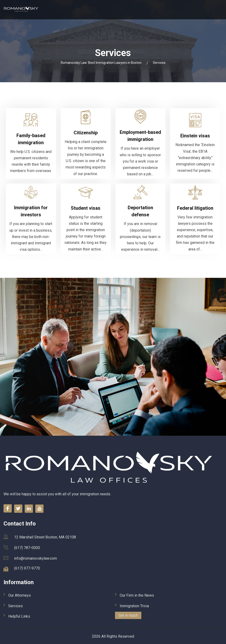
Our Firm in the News (137, 595)
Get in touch (128, 615)
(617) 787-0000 (27, 548)
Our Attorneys (20, 595)
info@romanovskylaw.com (36, 558)
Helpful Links (19, 616)
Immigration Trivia (134, 606)
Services (16, 606)
